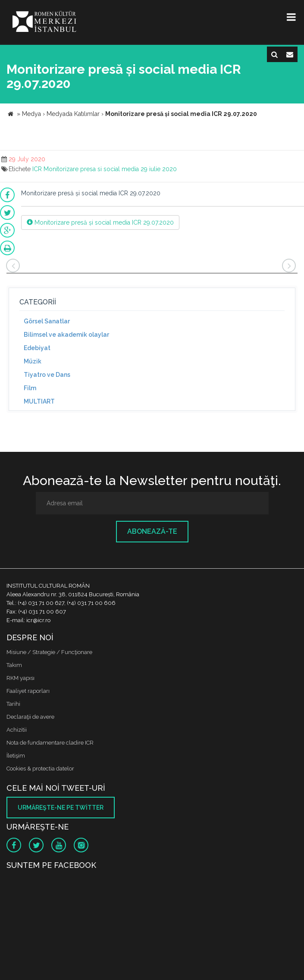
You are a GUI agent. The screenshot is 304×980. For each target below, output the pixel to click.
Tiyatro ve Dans (47, 375)
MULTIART (39, 401)
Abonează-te (152, 531)
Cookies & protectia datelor (40, 769)
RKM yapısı (20, 678)
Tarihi (13, 704)
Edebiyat (37, 348)
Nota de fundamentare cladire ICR (50, 743)
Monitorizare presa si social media (91, 169)
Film (30, 388)
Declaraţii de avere (30, 717)
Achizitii (17, 730)
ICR (37, 169)
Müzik (33, 361)
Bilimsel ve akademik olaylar (66, 335)
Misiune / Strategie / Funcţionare (49, 652)
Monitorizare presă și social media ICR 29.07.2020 (100, 222)
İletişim (16, 756)
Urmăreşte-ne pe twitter (61, 808)
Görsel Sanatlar (47, 321)
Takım (14, 665)
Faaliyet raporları (28, 691)
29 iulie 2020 (159, 169)
